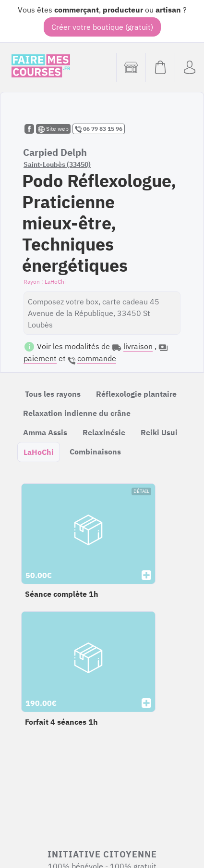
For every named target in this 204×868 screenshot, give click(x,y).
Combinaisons (95, 452)
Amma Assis (45, 432)
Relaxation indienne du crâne (77, 413)
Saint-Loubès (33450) (57, 164)
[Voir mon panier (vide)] (160, 67)
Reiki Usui (159, 432)
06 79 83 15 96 (99, 129)
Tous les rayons (53, 394)
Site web (53, 129)
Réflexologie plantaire (136, 394)
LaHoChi (39, 452)
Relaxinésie (104, 432)
